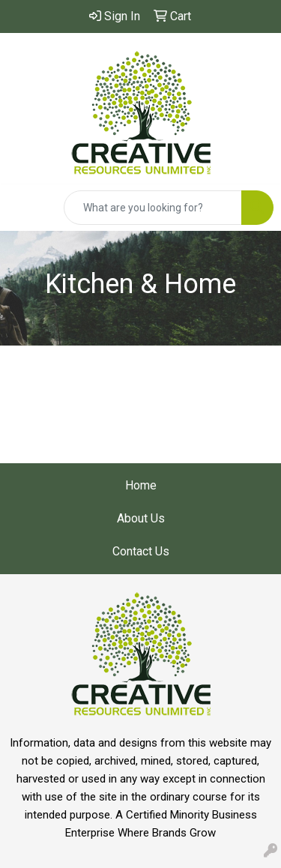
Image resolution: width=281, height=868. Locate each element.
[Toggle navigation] (23, 208)
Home (141, 485)
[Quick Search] (153, 208)
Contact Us (141, 551)
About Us (141, 518)
